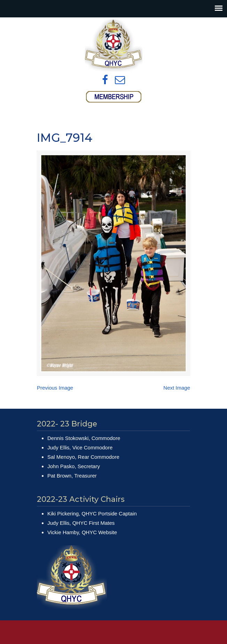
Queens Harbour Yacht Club (113, 46)
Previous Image (55, 388)
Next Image (177, 388)
